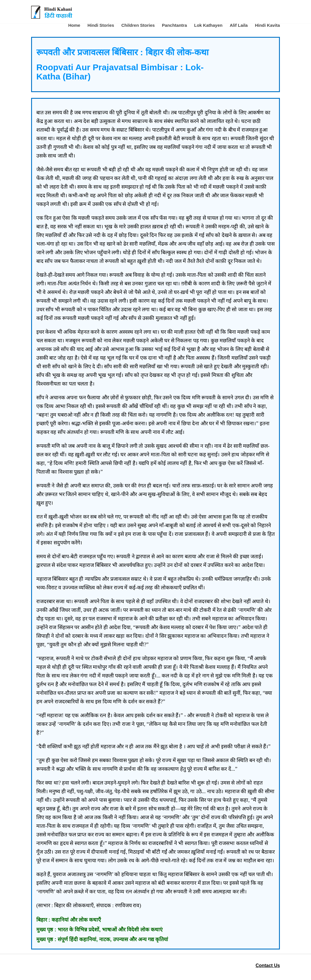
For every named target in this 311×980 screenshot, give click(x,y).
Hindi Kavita (267, 25)
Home (74, 25)
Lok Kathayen (208, 25)
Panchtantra (175, 25)
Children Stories (138, 25)
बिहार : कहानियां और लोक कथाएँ (69, 920)
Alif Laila (239, 25)
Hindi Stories (101, 25)
